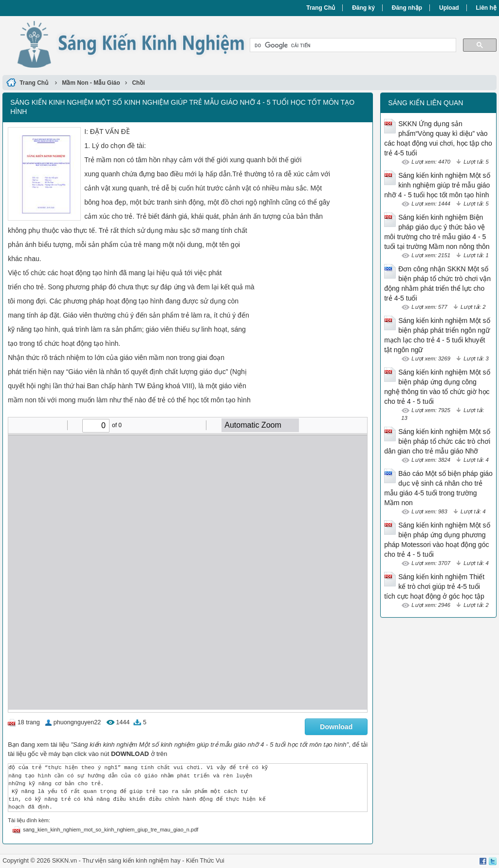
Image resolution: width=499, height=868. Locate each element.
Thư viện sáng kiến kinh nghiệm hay (131, 861)
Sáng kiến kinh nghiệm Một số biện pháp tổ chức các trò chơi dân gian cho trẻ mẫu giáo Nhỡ (437, 441)
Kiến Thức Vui (205, 861)
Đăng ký (363, 8)
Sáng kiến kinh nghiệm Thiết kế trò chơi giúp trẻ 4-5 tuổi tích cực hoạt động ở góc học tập (434, 586)
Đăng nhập (407, 8)
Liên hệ (486, 8)
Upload (449, 8)
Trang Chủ (321, 8)
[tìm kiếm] (352, 45)
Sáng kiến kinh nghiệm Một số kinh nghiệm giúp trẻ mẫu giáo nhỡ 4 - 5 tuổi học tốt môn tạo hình (437, 185)
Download (336, 727)
